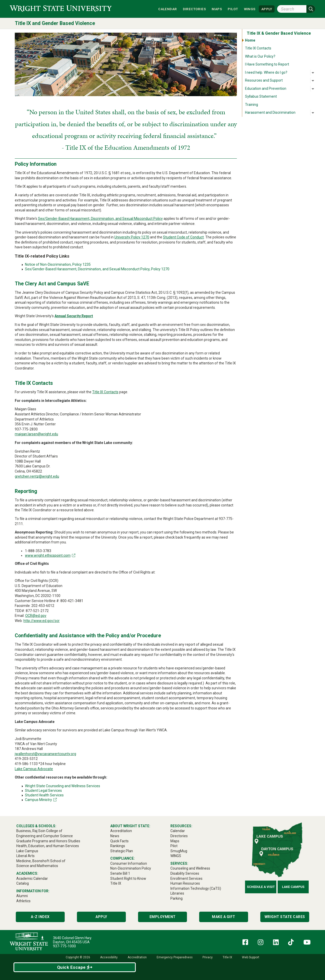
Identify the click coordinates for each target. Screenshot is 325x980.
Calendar (167, 9)
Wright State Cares (285, 917)
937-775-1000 (64, 946)
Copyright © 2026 (78, 957)
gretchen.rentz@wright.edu (37, 476)
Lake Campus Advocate (34, 769)
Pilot (233, 9)
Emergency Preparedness (175, 957)
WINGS (250, 9)
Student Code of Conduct (183, 237)
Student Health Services (44, 795)
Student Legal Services (43, 791)
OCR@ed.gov (36, 616)
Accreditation (137, 957)
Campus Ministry (38, 800)
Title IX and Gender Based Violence (55, 23)
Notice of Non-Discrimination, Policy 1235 (58, 264)
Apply (101, 917)
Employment (163, 917)
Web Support (251, 957)
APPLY (267, 9)
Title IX (227, 957)
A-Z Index (40, 917)
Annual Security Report (74, 316)
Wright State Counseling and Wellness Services (63, 786)
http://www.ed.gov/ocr (42, 621)
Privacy (208, 957)
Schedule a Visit (261, 887)
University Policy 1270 (132, 237)
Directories (194, 9)
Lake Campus (293, 887)
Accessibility (109, 957)
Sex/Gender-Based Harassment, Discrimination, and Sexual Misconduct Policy (100, 219)
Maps (217, 9)
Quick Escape (75, 967)
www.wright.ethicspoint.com (48, 555)
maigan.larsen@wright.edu (36, 434)
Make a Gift (224, 917)
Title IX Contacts (105, 392)
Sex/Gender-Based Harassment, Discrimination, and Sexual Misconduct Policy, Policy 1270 (97, 269)
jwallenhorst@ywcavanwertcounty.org (45, 754)
